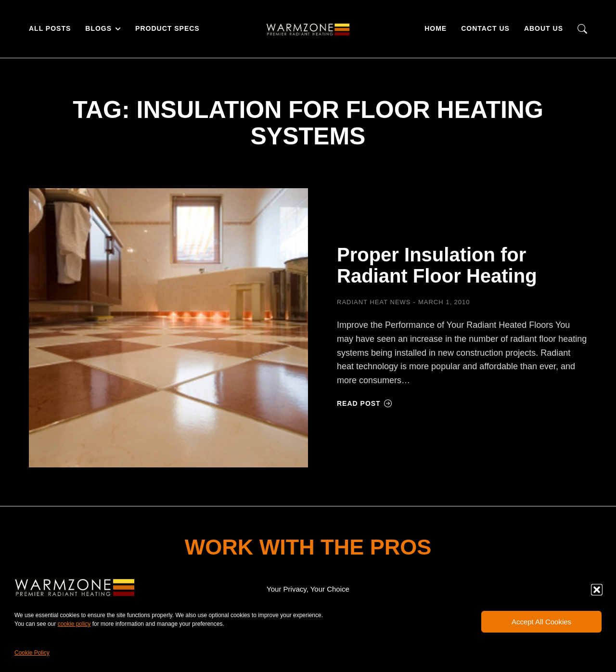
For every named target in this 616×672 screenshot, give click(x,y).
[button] (597, 590)
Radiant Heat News (374, 302)
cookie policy (74, 624)
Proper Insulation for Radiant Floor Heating (437, 265)
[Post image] (168, 328)
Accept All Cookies (541, 622)
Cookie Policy (32, 653)
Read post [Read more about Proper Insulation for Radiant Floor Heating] (365, 403)
